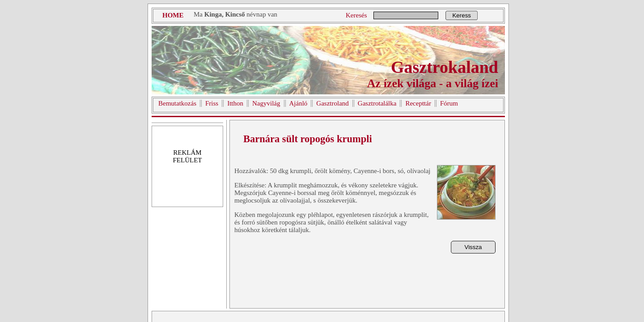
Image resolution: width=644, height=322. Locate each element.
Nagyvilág (266, 103)
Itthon (235, 103)
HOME (173, 15)
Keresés (356, 15)
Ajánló (299, 103)
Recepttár (418, 103)
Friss (212, 103)
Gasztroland (332, 103)
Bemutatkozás (177, 103)
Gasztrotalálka (377, 103)
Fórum (449, 103)
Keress (461, 15)
